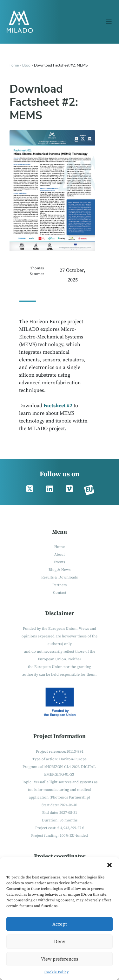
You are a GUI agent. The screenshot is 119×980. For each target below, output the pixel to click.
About (60, 554)
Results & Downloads (60, 577)
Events (60, 562)
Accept (60, 924)
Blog (27, 65)
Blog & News (60, 570)
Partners (60, 585)
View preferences (60, 959)
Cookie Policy (56, 972)
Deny (60, 942)
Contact (60, 593)
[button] (109, 865)
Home (14, 65)
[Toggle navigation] (109, 22)
